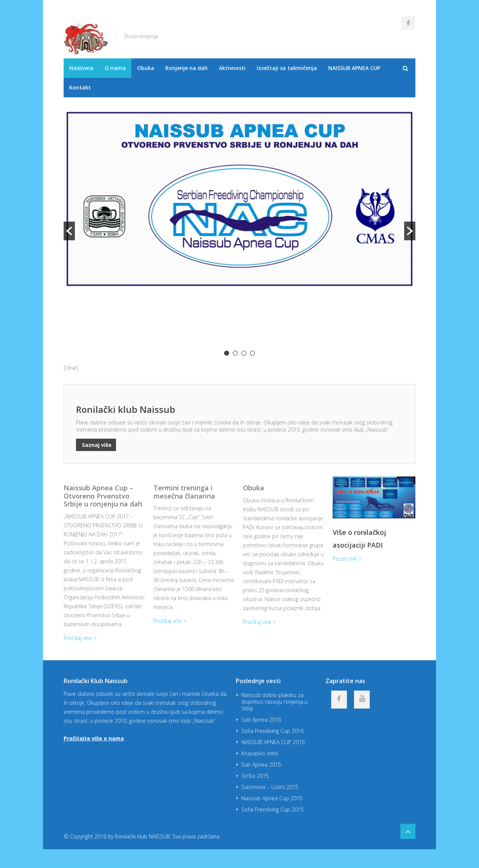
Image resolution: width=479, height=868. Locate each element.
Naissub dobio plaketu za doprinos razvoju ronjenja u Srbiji (274, 702)
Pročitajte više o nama (94, 738)
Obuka (146, 68)
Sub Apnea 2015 (261, 765)
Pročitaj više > (80, 638)
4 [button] (252, 353)
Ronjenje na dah (187, 68)
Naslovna (81, 68)
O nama (115, 68)
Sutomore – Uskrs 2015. (270, 787)
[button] (69, 231)
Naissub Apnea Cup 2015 (272, 798)
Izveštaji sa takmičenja (287, 68)
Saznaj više (96, 445)
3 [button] (244, 353)
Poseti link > (347, 559)
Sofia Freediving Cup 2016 (272, 731)
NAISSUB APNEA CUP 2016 (273, 742)
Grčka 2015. (256, 776)
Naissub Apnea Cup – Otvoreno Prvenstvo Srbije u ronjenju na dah (103, 496)
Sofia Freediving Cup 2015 (272, 809)
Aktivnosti (232, 68)
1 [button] (227, 353)
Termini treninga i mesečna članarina (184, 492)
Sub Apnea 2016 (261, 720)
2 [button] (235, 353)
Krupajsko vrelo (260, 753)
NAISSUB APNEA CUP (354, 68)
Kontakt (80, 87)
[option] (239, 230)
